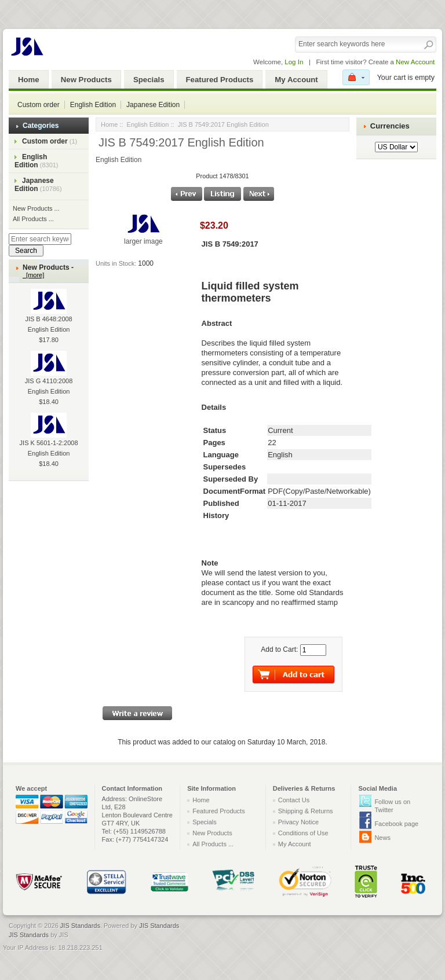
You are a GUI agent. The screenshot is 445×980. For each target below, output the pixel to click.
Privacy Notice (298, 822)
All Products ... (33, 219)
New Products (86, 80)
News (382, 838)
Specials (149, 80)
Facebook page (396, 824)
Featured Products (220, 80)
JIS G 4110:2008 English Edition (49, 377)
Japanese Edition (153, 105)
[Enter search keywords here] (40, 239)
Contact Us (294, 800)
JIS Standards (80, 926)
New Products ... (36, 208)
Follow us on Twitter (392, 806)
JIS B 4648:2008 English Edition (48, 315)
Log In (294, 62)
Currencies (390, 126)
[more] (33, 275)
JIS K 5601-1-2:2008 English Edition (49, 439)
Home (29, 80)
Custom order (39, 105)
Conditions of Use (303, 833)
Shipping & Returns (306, 811)
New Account (415, 62)
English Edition (93, 105)
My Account (296, 80)
